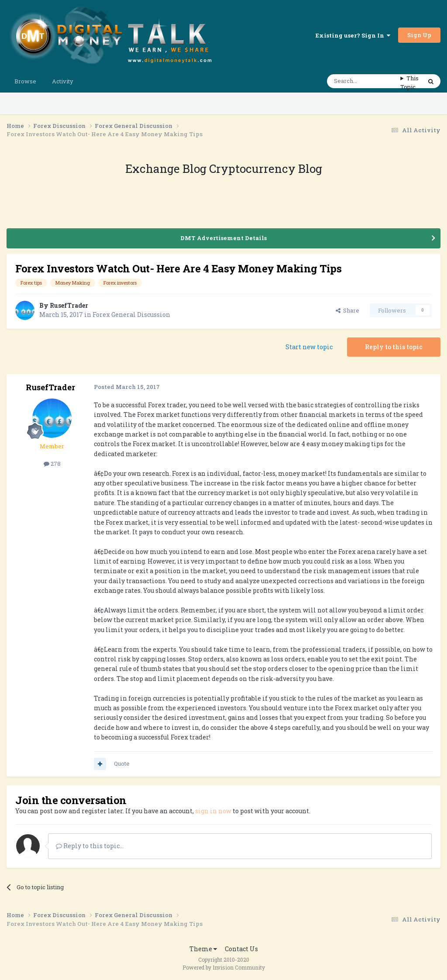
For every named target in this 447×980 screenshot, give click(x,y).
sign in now (213, 811)
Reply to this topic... (90, 846)
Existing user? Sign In (353, 35)
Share (347, 310)
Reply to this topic (394, 347)
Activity (63, 81)
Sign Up (419, 35)
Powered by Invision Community (224, 967)
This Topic (409, 83)
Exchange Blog (167, 168)
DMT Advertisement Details (223, 238)
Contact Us (241, 949)
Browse (25, 81)
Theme (203, 949)
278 (52, 464)
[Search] (364, 81)
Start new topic (309, 347)
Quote (122, 763)
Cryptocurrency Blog (266, 168)
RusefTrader (69, 305)
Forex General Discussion (131, 315)
